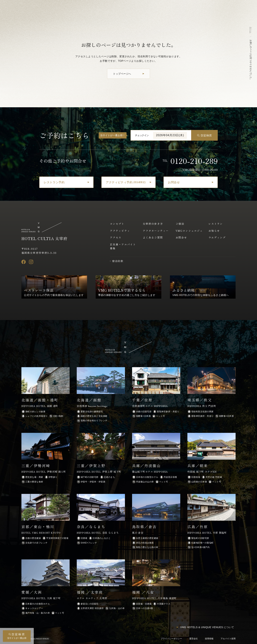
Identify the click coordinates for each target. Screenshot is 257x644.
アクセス (116, 237)
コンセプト (117, 224)
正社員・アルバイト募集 (123, 246)
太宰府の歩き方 (153, 224)
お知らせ (214, 231)
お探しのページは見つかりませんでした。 (251, 60)
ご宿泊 (180, 224)
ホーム (251, 30)
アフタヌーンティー (156, 231)
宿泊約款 (118, 261)
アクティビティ (120, 231)
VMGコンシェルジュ (189, 231)
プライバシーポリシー (171, 639)
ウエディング (217, 237)
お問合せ (181, 237)
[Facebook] (24, 262)
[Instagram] (31, 262)
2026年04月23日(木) (170, 135)
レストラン (216, 224)
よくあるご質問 (153, 237)
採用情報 (209, 639)
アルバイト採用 (228, 639)
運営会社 (193, 639)
